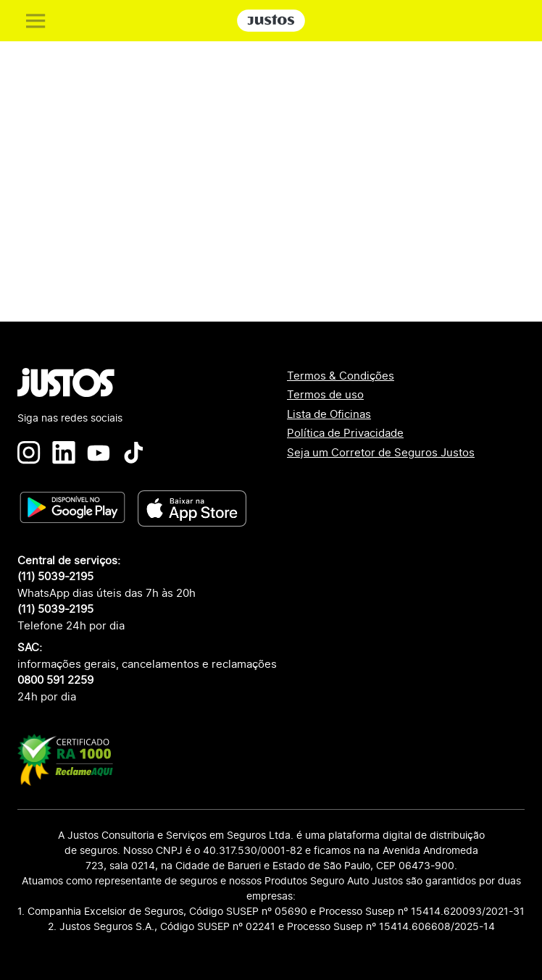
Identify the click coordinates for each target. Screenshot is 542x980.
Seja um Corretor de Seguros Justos (381, 452)
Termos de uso (325, 394)
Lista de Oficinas (329, 414)
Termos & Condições (341, 376)
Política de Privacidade (345, 433)
